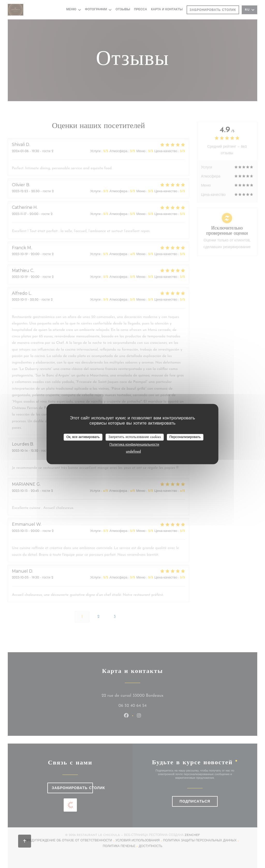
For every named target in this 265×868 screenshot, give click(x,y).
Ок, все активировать (83, 437)
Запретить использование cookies (135, 437)
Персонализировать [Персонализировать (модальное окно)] (185, 437)
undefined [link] (134, 452)
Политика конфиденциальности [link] (134, 445)
